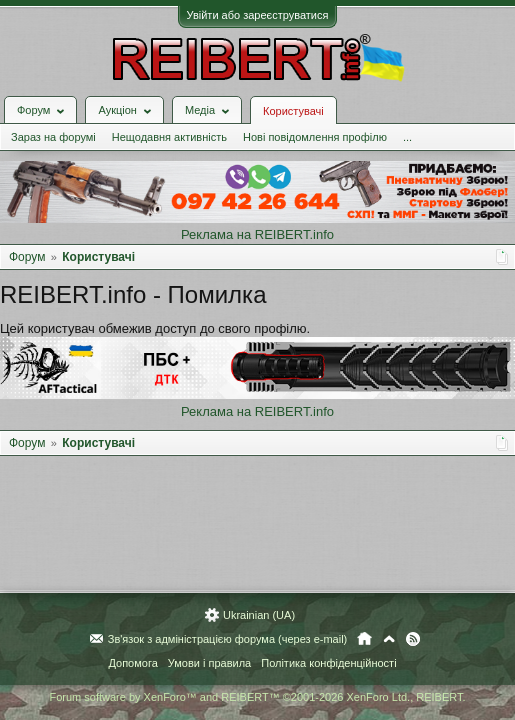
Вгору (389, 640)
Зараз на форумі (53, 137)
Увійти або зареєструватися (258, 15)
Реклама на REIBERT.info (257, 234)
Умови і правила (209, 664)
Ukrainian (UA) (259, 616)
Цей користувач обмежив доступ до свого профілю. (155, 328)
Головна (364, 640)
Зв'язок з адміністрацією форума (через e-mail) (228, 640)
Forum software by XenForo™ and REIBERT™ (257, 698)
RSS (413, 640)
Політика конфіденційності (328, 664)
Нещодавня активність (169, 137)
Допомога (132, 664)
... (407, 137)
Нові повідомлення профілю (315, 137)
